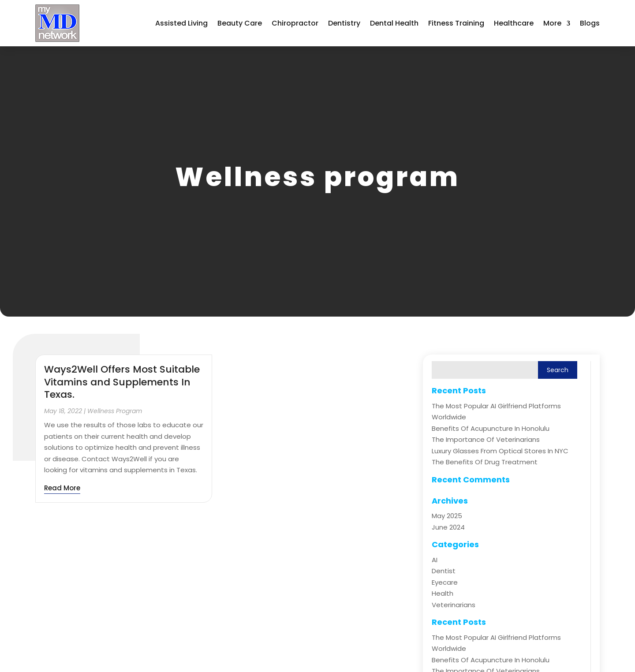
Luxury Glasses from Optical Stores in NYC (500, 451)
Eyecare (445, 582)
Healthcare (514, 23)
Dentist (444, 571)
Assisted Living (181, 23)
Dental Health (394, 23)
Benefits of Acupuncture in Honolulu (491, 428)
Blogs (590, 23)
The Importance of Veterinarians (486, 439)
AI (435, 560)
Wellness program (115, 411)
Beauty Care (240, 23)
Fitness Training (456, 23)
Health (443, 593)
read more (62, 488)
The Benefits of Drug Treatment (485, 462)
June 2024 (448, 527)
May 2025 (447, 516)
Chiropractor (295, 23)
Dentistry (344, 23)
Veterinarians (454, 605)
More (552, 23)
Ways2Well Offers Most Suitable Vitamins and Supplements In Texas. (122, 382)
